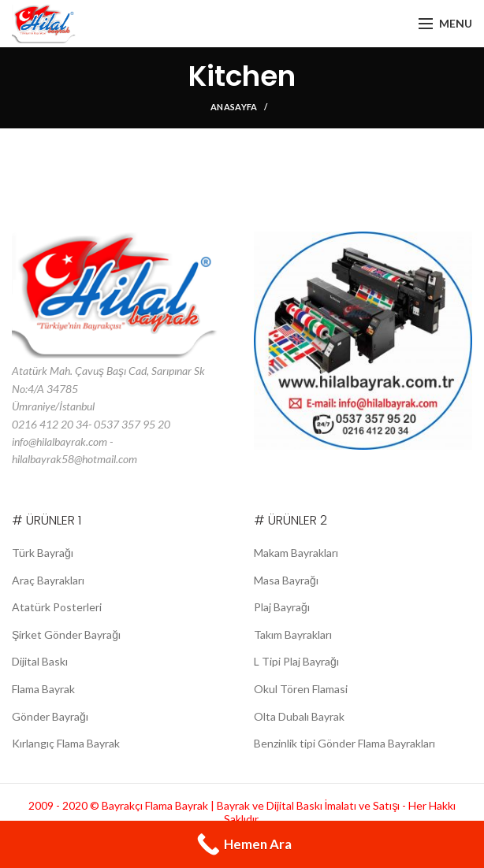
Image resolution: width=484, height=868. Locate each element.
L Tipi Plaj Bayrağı (296, 661)
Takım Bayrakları (293, 634)
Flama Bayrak (44, 689)
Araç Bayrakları (48, 580)
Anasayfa (234, 107)
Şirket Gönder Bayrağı (65, 634)
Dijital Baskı (40, 661)
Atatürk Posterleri (54, 607)
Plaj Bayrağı (282, 607)
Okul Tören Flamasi (300, 689)
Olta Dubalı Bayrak (299, 716)
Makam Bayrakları (297, 553)
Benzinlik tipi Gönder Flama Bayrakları (346, 743)
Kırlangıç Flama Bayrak (67, 743)
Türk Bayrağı (42, 553)
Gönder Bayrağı (49, 716)
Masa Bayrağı (286, 580)
